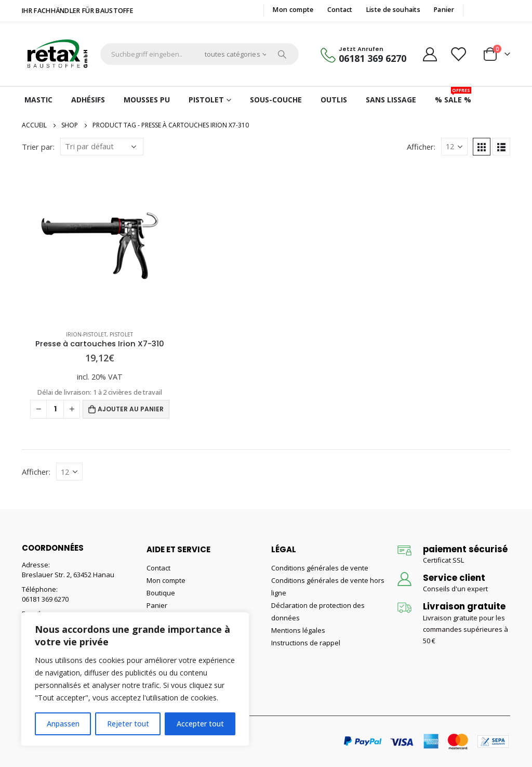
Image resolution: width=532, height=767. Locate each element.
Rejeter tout (128, 724)
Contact (340, 10)
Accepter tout (200, 724)
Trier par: (38, 147)
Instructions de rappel (306, 643)
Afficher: (421, 147)
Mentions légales (298, 630)
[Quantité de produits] (55, 409)
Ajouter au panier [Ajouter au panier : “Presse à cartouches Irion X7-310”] (131, 409)
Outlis (334, 100)
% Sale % (453, 96)
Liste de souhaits (393, 10)
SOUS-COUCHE (276, 100)
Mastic (38, 100)
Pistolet (206, 100)
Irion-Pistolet (86, 334)
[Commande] (102, 147)
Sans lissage (391, 100)
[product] (100, 244)
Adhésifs (88, 100)
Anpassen (63, 724)
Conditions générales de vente (320, 568)
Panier (444, 10)
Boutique (161, 593)
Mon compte (293, 10)
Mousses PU (147, 100)
